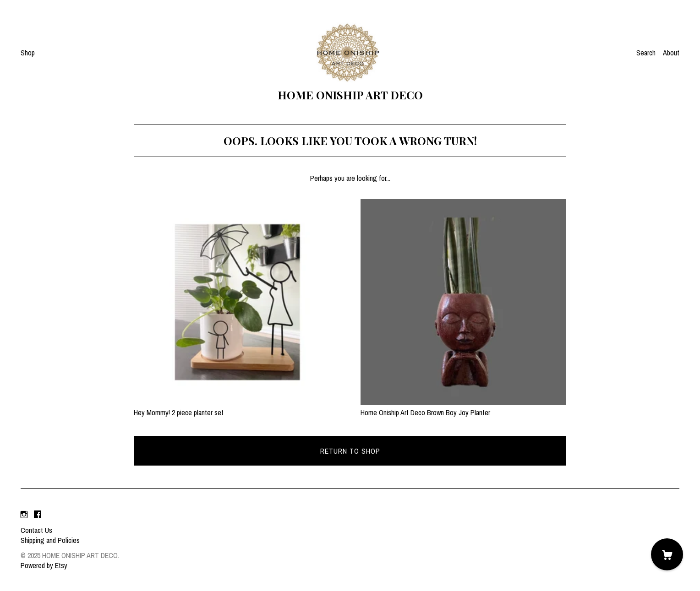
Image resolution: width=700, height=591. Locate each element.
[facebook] (38, 515)
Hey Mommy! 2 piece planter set (237, 407)
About (671, 53)
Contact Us (36, 530)
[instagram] (24, 515)
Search (646, 53)
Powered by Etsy (44, 565)
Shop (28, 53)
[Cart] (667, 554)
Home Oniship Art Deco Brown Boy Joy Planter (463, 407)
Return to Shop (350, 451)
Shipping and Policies (50, 540)
